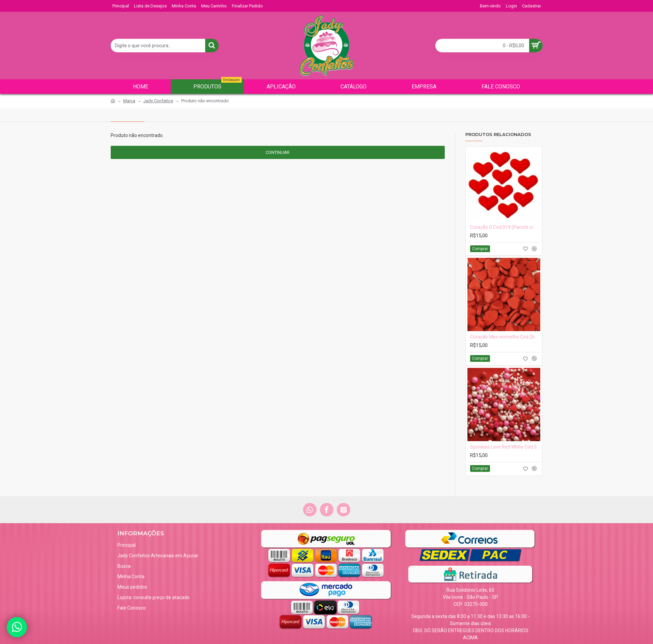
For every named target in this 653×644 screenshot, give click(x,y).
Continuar (278, 152)
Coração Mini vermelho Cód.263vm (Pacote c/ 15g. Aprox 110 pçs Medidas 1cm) (505, 337)
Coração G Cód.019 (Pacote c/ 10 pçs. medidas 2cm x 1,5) (505, 227)
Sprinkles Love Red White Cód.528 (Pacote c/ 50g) (505, 447)
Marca (129, 101)
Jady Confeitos (158, 101)
